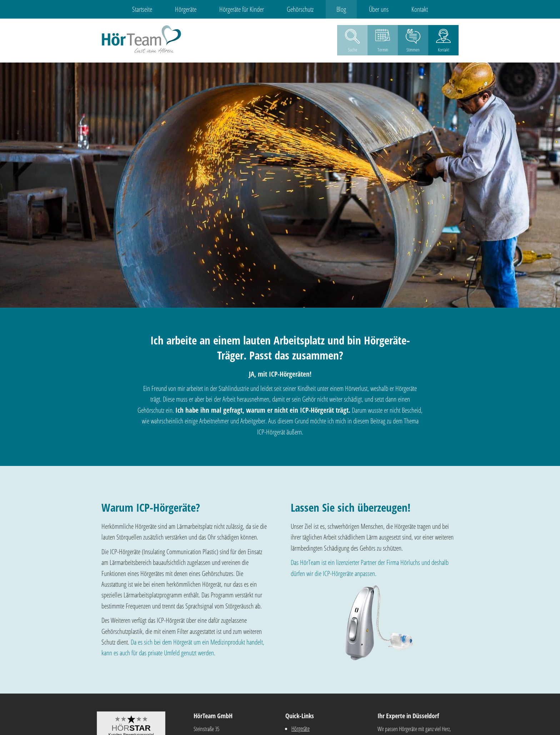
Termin (383, 50)
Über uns (379, 9)
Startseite (142, 9)
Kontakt (420, 9)
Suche (352, 50)
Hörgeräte (186, 9)
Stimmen (413, 50)
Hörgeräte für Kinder (242, 9)
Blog (341, 9)
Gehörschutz (300, 9)
